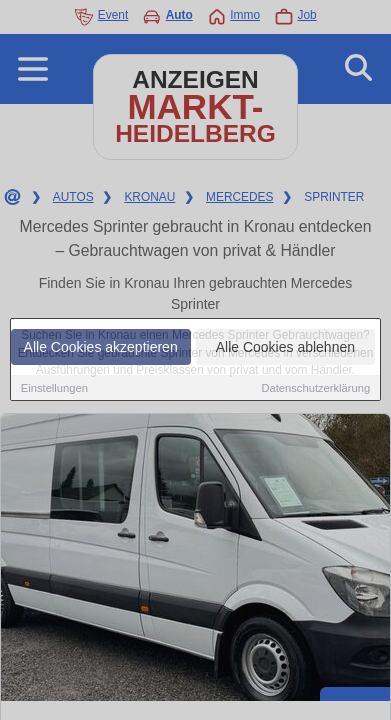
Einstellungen (54, 388)
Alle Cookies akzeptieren (101, 347)
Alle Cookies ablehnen (285, 347)
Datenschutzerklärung (315, 388)
